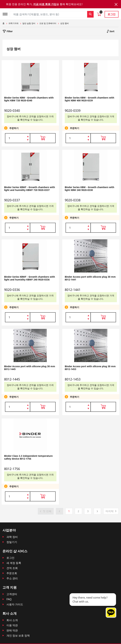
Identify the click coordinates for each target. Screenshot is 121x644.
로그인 (112, 14)
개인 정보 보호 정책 (18, 636)
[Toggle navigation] (6, 14)
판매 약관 (12, 630)
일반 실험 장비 (29, 23)
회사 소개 (12, 620)
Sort (112, 31)
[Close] (116, 4)
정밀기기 (12, 542)
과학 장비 (12, 537)
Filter (9, 31)
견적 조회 (12, 568)
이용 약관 (12, 625)
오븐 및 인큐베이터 (48, 23)
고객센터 (12, 594)
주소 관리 (12, 578)
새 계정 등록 (14, 563)
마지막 (110, 511)
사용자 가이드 (15, 604)
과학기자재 (13, 23)
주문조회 (12, 573)
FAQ (9, 599)
